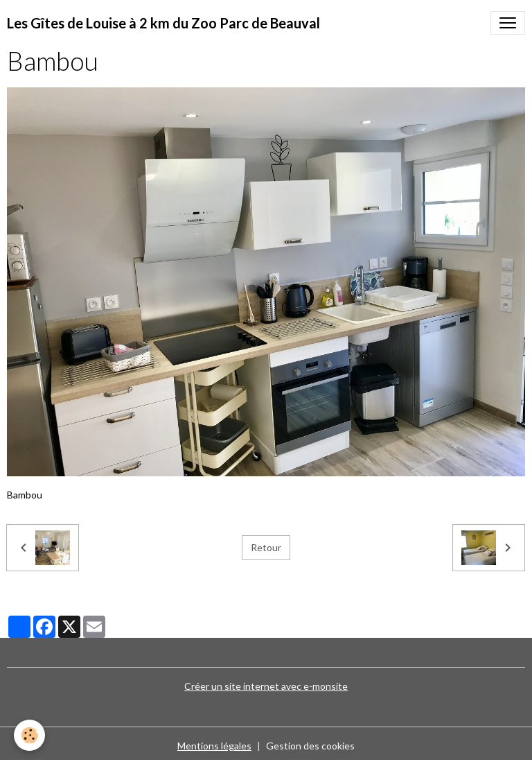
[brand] (163, 23)
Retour (266, 547)
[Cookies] (29, 735)
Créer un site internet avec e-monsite (266, 686)
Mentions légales (214, 746)
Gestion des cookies (310, 746)
